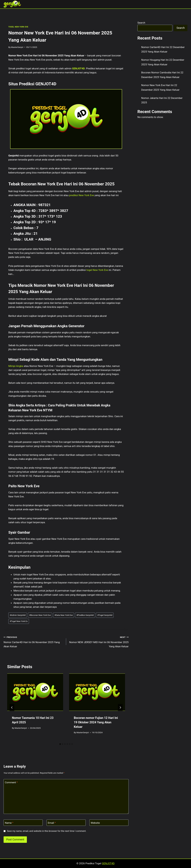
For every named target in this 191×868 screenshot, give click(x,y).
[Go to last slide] (12, 708)
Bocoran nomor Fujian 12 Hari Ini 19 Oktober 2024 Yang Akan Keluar (96, 722)
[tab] (60, 744)
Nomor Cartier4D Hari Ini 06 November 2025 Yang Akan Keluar (34, 641)
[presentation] (35, 692)
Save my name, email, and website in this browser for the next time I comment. (47, 831)
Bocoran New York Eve (40, 615)
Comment (11, 782)
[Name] (23, 823)
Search (141, 23)
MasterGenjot (17, 47)
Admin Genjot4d (18, 615)
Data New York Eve (64, 615)
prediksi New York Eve (81, 195)
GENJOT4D (78, 68)
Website (95, 823)
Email (52, 823)
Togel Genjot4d (105, 615)
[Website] (109, 823)
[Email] (66, 823)
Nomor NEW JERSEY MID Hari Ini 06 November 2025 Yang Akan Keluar (99, 641)
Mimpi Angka (16, 366)
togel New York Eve (97, 270)
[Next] (120, 708)
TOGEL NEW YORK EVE (18, 27)
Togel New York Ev (19, 621)
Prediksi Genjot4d (85, 615)
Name (9, 823)
